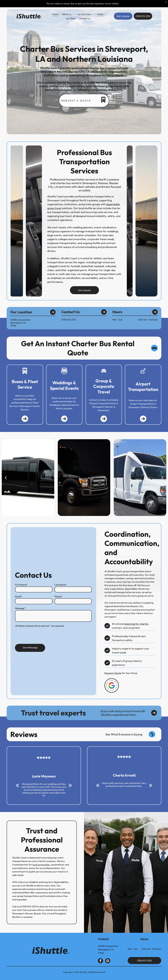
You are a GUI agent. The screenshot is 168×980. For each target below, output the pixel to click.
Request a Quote (116, 673)
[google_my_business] (108, 961)
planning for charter (140, 624)
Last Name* (61, 584)
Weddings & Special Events (64, 385)
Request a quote (76, 101)
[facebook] (100, 961)
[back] (6, 478)
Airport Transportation (143, 387)
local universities (38, 865)
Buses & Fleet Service (25, 384)
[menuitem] (56, 7)
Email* (18, 596)
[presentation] (37, 635)
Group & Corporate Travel (104, 386)
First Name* (21, 584)
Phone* (58, 596)
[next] (162, 478)
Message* (20, 608)
